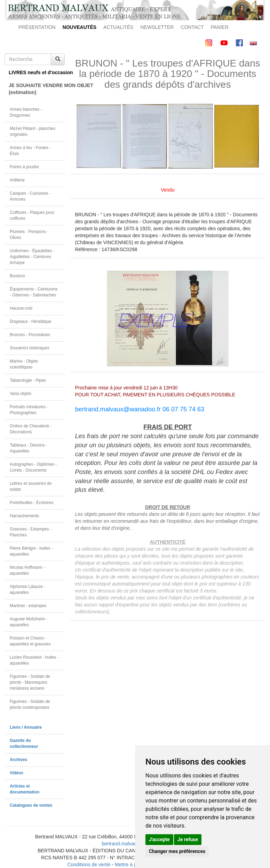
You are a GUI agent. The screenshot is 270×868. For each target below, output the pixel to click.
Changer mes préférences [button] (177, 851)
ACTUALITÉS (118, 27)
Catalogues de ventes (31, 805)
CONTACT (192, 27)
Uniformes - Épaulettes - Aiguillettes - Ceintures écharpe (32, 257)
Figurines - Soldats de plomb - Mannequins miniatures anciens (30, 682)
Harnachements (24, 516)
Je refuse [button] (188, 839)
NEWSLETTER (157, 27)
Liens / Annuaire (26, 727)
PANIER (220, 27)
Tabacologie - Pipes (28, 380)
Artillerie (17, 180)
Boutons (17, 276)
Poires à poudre (24, 167)
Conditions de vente (89, 865)
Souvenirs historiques (30, 348)
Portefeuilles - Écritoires (32, 503)
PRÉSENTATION (37, 27)
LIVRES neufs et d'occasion (37, 72)
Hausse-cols (21, 308)
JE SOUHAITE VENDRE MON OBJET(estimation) (37, 89)
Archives (18, 760)
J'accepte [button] (159, 839)
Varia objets (21, 394)
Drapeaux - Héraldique (31, 321)
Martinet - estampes (28, 606)
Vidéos (17, 773)
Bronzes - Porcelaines (30, 335)
